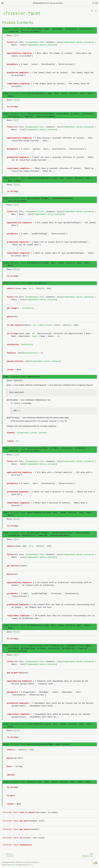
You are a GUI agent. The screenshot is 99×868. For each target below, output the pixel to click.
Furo (32, 865)
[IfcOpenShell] (93, 864)
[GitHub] (96, 864)
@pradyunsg (24, 865)
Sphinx (13, 865)
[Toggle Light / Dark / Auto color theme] (93, 3)
